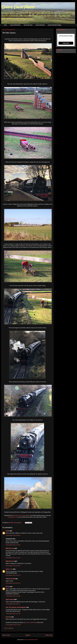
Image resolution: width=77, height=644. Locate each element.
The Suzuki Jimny (28, 25)
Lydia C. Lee (9, 569)
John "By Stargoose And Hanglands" (16, 607)
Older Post (49, 635)
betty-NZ (8, 617)
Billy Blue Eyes (10, 548)
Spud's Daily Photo (18, 7)
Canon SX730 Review (15, 25)
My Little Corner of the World (21, 515)
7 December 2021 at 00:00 (13, 596)
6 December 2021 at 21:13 (13, 575)
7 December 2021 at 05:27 (13, 604)
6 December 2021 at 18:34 (13, 535)
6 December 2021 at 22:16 (13, 583)
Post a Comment (9, 628)
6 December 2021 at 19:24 (13, 545)
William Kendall (10, 579)
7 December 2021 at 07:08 (13, 614)
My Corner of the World (30, 622)
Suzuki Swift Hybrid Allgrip (55, 25)
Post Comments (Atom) (31, 640)
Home (5, 25)
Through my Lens (13, 517)
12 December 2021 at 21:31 (13, 625)
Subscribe (66, 43)
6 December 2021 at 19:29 (13, 558)
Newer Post (6, 635)
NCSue (8, 587)
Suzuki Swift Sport (40, 25)
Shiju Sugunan (10, 599)
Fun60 (7, 531)
